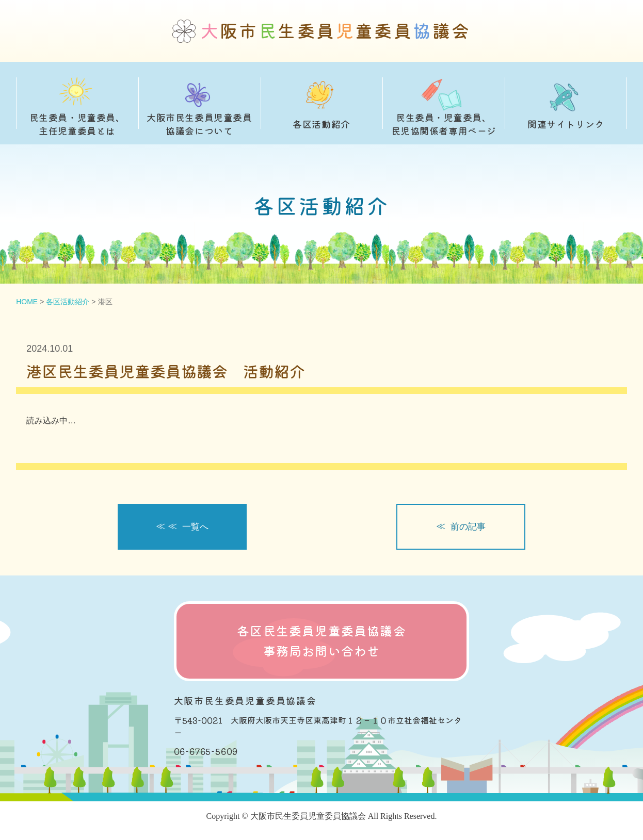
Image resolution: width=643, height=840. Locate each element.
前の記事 (469, 527)
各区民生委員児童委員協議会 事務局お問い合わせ (321, 642)
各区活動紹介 (68, 302)
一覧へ (196, 527)
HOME (27, 302)
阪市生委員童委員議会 (336, 31)
